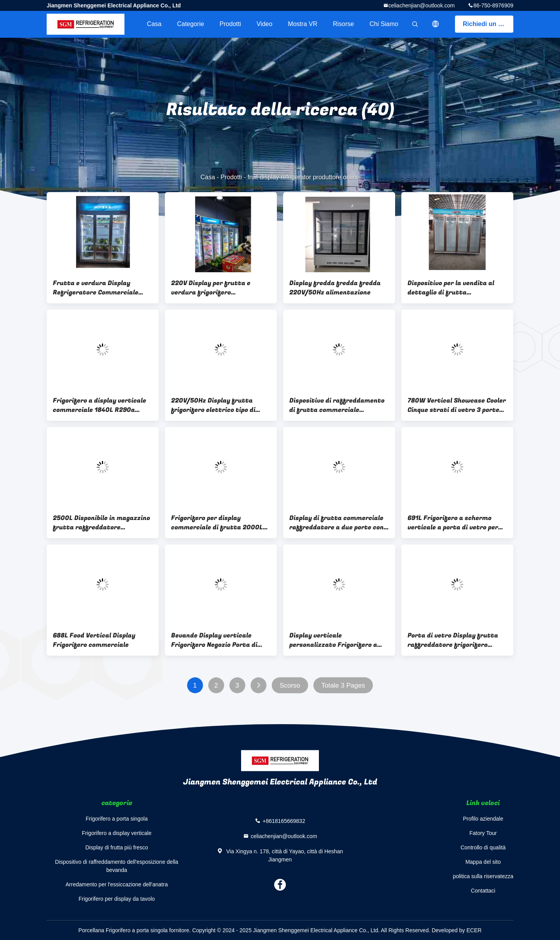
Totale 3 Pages (343, 685)
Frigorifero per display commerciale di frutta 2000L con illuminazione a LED (217, 523)
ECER (474, 930)
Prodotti (230, 24)
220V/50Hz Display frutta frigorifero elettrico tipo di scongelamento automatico (214, 405)
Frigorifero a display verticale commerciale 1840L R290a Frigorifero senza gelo (100, 405)
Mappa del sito (483, 862)
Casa (154, 24)
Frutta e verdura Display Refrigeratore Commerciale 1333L (96, 288)
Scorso (290, 685)
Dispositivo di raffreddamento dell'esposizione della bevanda (117, 866)
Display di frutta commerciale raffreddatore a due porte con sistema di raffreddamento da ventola (337, 523)
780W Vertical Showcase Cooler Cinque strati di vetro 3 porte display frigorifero (457, 405)
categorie (190, 24)
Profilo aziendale (483, 819)
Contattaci (483, 891)
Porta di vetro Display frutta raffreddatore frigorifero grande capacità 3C (453, 640)
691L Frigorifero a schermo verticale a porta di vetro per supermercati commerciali (453, 523)
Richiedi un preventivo (488, 24)
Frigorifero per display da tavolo (117, 899)
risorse (343, 24)
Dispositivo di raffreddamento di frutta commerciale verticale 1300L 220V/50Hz (337, 405)
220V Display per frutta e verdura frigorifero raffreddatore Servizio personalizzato (211, 288)
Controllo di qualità (483, 847)
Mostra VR (303, 24)
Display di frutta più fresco (116, 847)
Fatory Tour (483, 833)
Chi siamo (384, 24)
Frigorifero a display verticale (117, 833)
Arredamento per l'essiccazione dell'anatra (117, 884)
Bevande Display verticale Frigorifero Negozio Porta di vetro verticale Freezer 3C (214, 640)
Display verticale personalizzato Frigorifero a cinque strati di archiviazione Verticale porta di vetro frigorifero (335, 640)
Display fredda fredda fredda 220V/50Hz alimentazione (335, 288)
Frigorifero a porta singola (117, 819)
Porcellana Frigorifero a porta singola (123, 930)
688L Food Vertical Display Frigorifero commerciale (94, 640)
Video (265, 24)
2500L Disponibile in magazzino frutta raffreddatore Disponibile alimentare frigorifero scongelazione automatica (101, 523)
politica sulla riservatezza (483, 876)
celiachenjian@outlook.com (422, 5)
